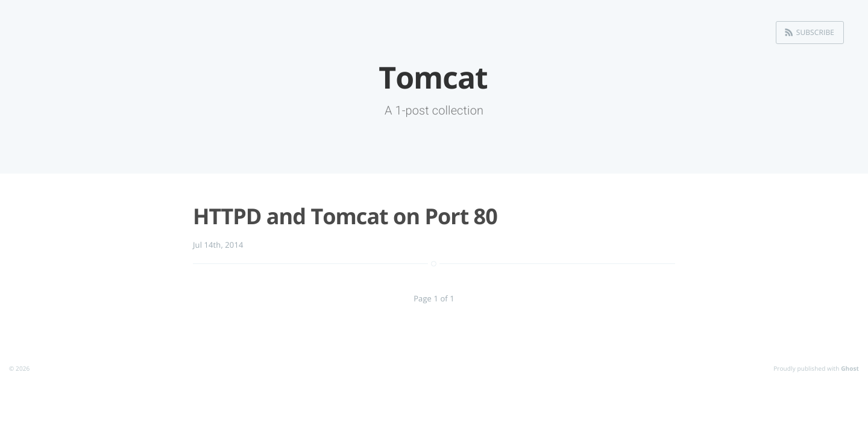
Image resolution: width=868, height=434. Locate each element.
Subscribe (815, 32)
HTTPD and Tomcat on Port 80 (345, 216)
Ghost (850, 368)
